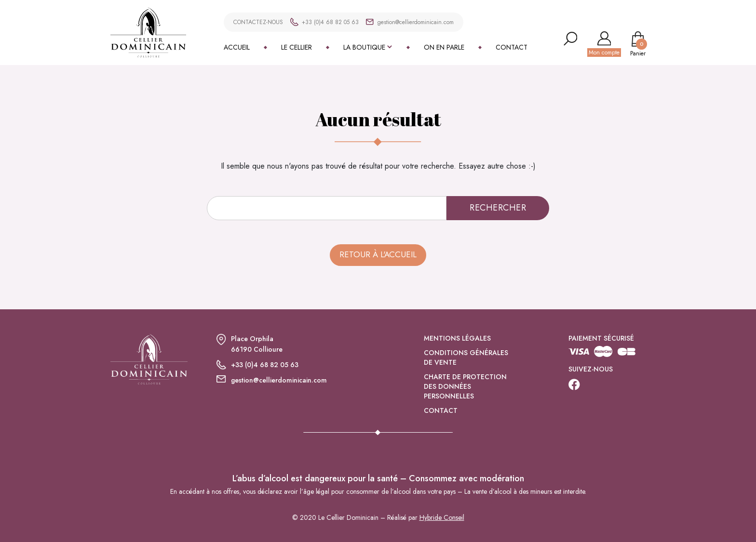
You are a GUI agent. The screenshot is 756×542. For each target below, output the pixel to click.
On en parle (444, 47)
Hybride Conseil (442, 517)
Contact (512, 47)
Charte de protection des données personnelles (465, 386)
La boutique (364, 47)
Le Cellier (297, 47)
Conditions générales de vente (466, 357)
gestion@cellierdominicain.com (415, 22)
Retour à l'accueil (378, 254)
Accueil (237, 47)
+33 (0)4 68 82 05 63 (330, 22)
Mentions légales (457, 338)
